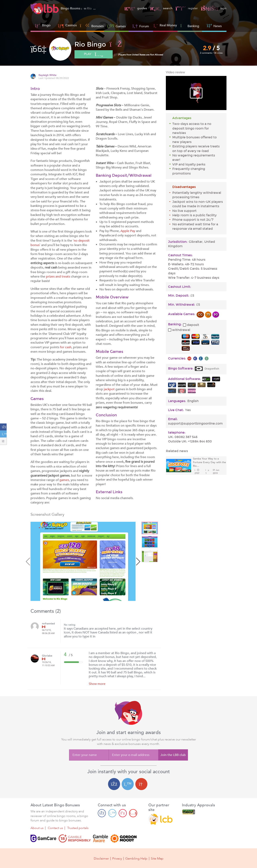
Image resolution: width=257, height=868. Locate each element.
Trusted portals (78, 828)
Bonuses (92, 26)
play (96, 54)
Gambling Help (136, 858)
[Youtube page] (133, 813)
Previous (29, 562)
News (214, 26)
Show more (97, 684)
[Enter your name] (89, 755)
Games (116, 26)
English (193, 401)
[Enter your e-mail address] (133, 755)
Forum (141, 26)
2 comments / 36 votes (212, 53)
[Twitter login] (128, 784)
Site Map (157, 858)
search (158, 8)
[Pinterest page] (123, 813)
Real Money (168, 25)
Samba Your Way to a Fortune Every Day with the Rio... (209, 462)
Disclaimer (101, 858)
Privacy (117, 858)
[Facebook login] (114, 784)
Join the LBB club (173, 755)
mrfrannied (48, 624)
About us (37, 828)
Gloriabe (47, 656)
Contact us (55, 828)
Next (138, 562)
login (213, 8)
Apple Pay (128, 231)
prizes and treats (58, 277)
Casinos (71, 25)
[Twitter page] (112, 813)
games (64, 480)
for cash (66, 347)
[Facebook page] (102, 813)
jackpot (109, 389)
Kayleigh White (47, 75)
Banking (190, 26)
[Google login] (141, 784)
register (185, 8)
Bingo (46, 25)
